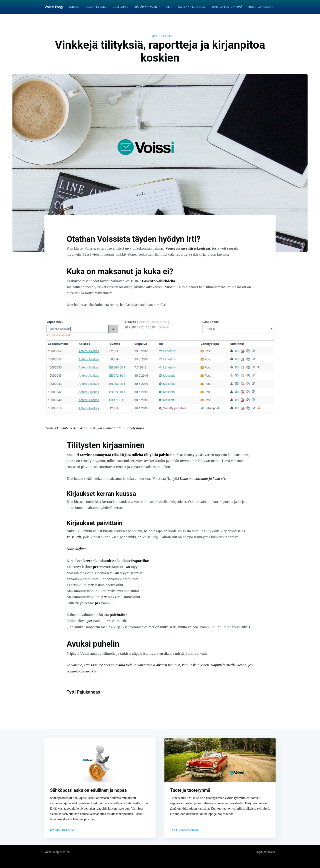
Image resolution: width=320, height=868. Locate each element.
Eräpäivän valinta (147, 7)
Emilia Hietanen (63, 828)
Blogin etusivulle (265, 852)
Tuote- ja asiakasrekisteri (267, 7)
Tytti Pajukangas (83, 692)
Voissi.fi (74, 7)
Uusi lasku (121, 7)
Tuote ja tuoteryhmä (226, 7)
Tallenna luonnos (191, 7)
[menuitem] (74, 7)
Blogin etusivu (96, 7)
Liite (169, 7)
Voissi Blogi (54, 7)
